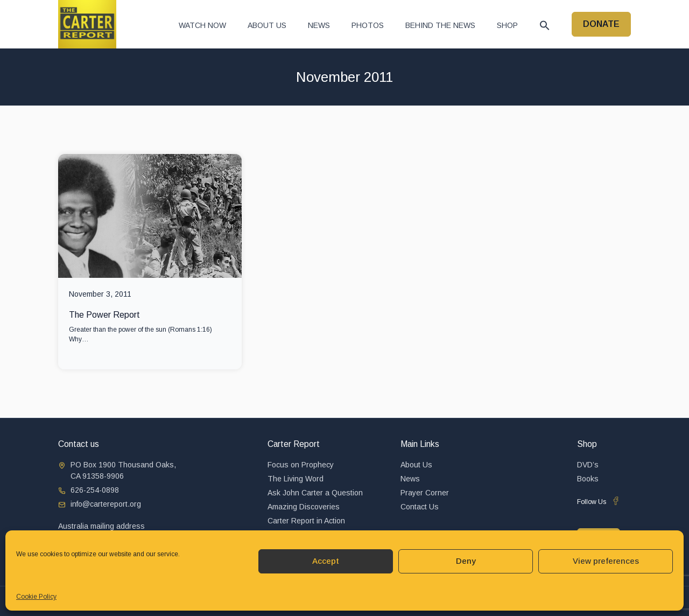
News (319, 25)
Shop (507, 25)
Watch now (202, 25)
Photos (368, 25)
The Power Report (104, 315)
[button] (545, 25)
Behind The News (440, 25)
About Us (267, 25)
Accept (326, 561)
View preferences (606, 561)
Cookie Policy (36, 597)
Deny (466, 561)
